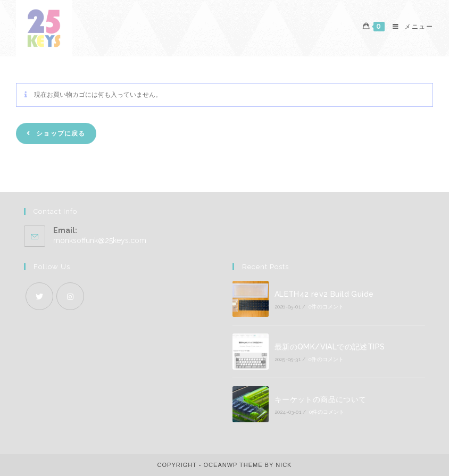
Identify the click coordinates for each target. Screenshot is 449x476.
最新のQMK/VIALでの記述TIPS (330, 347)
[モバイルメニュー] (409, 27)
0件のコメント (326, 307)
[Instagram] (70, 296)
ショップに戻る (60, 133)
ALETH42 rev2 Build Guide (324, 294)
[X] (39, 296)
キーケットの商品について (321, 399)
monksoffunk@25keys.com (100, 240)
